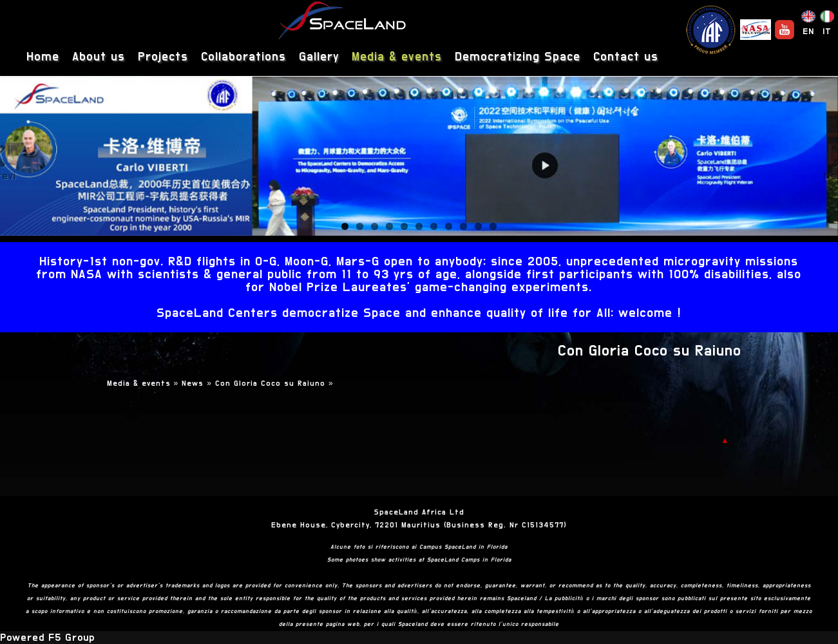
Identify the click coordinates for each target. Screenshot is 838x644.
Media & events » (145, 383)
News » (198, 383)
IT (827, 32)
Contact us (626, 57)
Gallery (319, 57)
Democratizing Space (518, 57)
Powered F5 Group (47, 638)
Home (43, 57)
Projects (163, 57)
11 (493, 226)
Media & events (397, 57)
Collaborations (243, 57)
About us (99, 57)
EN (808, 32)
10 (478, 226)
